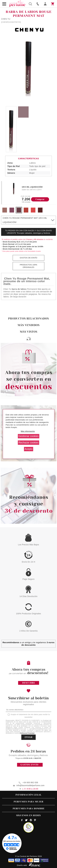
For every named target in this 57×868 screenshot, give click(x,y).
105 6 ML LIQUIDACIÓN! (32, 187)
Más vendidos (28, 325)
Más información (28, 431)
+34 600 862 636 (30, 782)
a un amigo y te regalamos (28, 644)
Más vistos (29, 332)
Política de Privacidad (27, 733)
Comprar (40, 199)
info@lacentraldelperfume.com (30, 785)
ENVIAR (28, 737)
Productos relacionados (28, 319)
